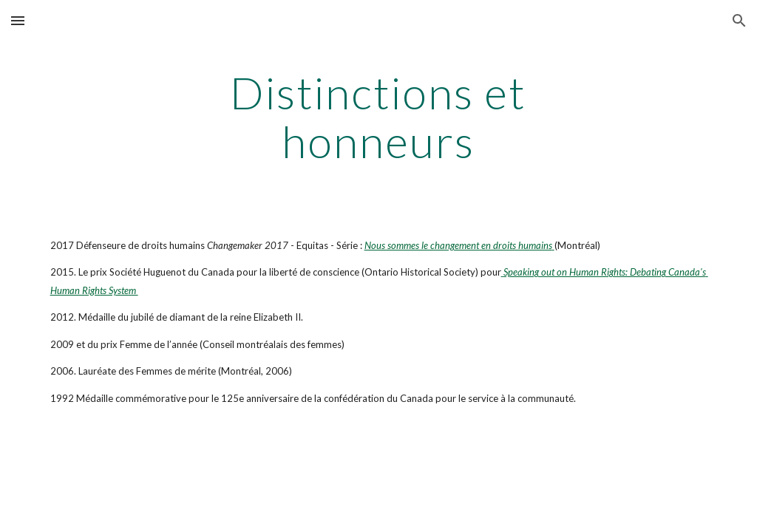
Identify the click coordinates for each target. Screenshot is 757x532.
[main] (378, 117)
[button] (18, 20)
